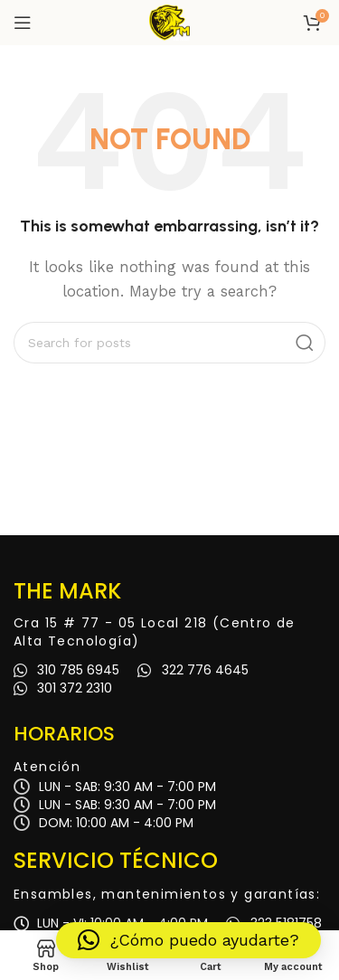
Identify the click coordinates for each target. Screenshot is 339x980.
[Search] (169, 343)
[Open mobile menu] (23, 23)
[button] (188, 940)
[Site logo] (170, 22)
